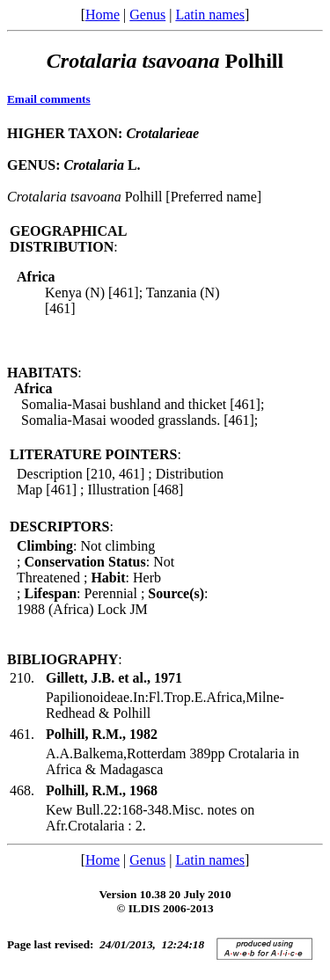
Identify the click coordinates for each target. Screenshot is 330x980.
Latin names (210, 15)
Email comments (49, 99)
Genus (147, 15)
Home (103, 15)
